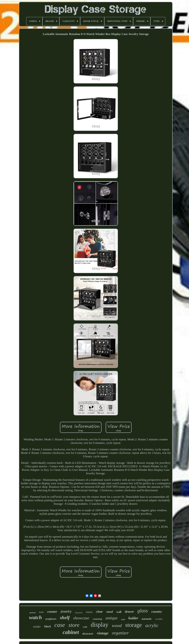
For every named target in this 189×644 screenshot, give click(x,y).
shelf (65, 617)
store (74, 625)
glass (143, 611)
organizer (120, 633)
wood (117, 626)
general (32, 613)
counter (52, 612)
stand (110, 612)
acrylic (152, 625)
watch (35, 617)
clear (99, 612)
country (157, 612)
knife (41, 612)
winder (37, 627)
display (99, 625)
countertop (97, 619)
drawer (129, 612)
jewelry (66, 611)
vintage (103, 633)
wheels (89, 612)
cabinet (71, 632)
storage (134, 625)
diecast (88, 634)
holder (133, 618)
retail (123, 619)
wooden (159, 619)
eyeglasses (51, 619)
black (48, 626)
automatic (147, 619)
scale (85, 627)
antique (112, 618)
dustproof (79, 613)
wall (119, 612)
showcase (81, 618)
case (60, 625)
